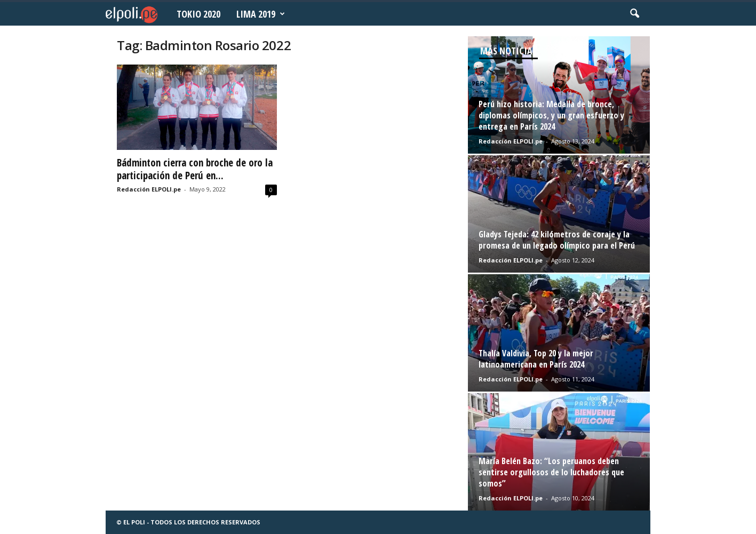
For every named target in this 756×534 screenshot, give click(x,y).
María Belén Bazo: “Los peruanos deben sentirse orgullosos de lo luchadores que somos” (551, 472)
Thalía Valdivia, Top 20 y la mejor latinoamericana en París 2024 (536, 359)
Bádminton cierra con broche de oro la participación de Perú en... (195, 169)
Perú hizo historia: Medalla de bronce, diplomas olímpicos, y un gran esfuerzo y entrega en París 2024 (551, 115)
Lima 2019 (261, 14)
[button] (634, 14)
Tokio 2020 (198, 14)
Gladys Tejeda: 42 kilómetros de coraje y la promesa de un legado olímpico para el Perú (557, 240)
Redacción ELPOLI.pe (149, 189)
